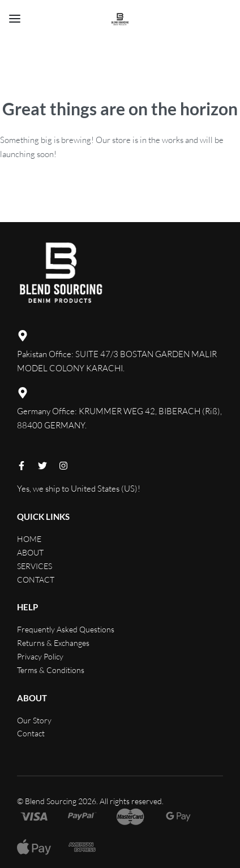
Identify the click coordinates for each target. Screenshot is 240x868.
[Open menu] (15, 19)
